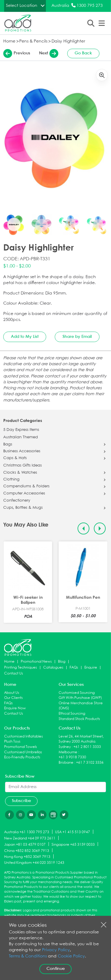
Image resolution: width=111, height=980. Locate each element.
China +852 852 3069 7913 (27, 851)
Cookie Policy (71, 956)
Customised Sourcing (77, 693)
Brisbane (66, 763)
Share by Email (77, 337)
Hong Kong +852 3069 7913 (27, 857)
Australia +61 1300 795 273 (27, 832)
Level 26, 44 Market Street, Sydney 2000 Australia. (81, 739)
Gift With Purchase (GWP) (80, 698)
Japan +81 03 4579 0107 (25, 844)
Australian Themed (21, 437)
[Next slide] (100, 528)
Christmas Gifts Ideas (22, 466)
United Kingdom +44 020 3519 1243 (34, 863)
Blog (62, 662)
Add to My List (25, 337)
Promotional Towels (21, 747)
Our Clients (13, 698)
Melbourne (68, 752)
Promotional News (36, 662)
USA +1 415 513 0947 (73, 832)
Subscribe (21, 801)
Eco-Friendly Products (22, 757)
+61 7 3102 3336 (90, 763)
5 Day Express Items (21, 430)
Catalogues (53, 668)
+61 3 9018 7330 (72, 757)
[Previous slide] (84, 528)
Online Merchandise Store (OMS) (81, 706)
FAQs (74, 668)
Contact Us (14, 673)
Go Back (83, 53)
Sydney (65, 747)
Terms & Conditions (28, 956)
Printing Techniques (21, 668)
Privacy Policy (56, 950)
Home (9, 41)
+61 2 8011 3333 (87, 747)
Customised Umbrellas (23, 752)
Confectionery (17, 501)
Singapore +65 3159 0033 (73, 844)
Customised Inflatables (24, 736)
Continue (56, 969)
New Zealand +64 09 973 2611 (30, 838)
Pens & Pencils (33, 41)
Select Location (22, 6)
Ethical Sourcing (72, 714)
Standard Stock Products (79, 719)
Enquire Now (15, 708)
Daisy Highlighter (68, 41)
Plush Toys (12, 742)
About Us (12, 693)
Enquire (91, 668)
